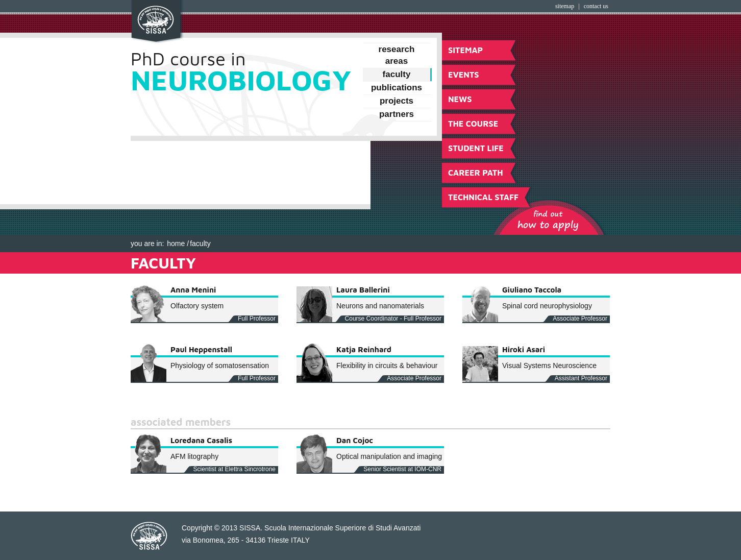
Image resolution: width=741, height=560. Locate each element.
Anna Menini (193, 290)
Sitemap (565, 6)
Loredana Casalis (201, 440)
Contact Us (596, 6)
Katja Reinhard (364, 349)
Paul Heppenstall (201, 349)
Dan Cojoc (355, 440)
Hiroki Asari (524, 349)
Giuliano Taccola (532, 290)
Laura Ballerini (363, 290)
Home (176, 244)
